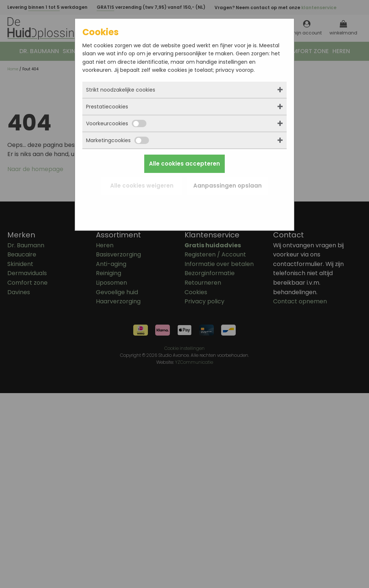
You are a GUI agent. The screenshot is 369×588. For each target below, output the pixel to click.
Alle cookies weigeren (142, 186)
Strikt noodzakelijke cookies (121, 90)
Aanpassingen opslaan (228, 186)
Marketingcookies (118, 140)
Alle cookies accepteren (184, 164)
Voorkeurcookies (116, 123)
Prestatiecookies (107, 107)
